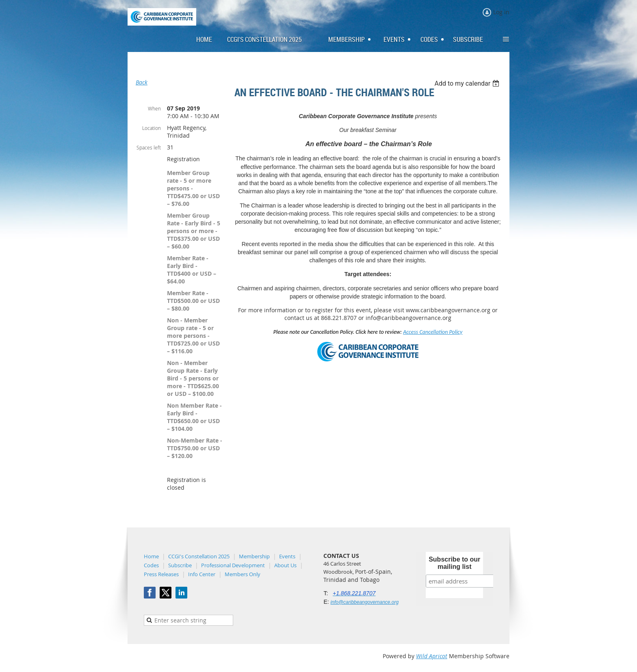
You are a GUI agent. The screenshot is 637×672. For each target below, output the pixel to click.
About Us (285, 565)
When (154, 108)
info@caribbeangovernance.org (365, 602)
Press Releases (161, 574)
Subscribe (180, 565)
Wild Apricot (432, 656)
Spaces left (149, 147)
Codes (151, 565)
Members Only (243, 574)
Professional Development (233, 565)
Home (151, 556)
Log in (501, 12)
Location (152, 128)
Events (287, 556)
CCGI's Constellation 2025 (199, 556)
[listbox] (468, 83)
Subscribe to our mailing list (454, 563)
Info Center (202, 574)
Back (142, 82)
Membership (254, 556)
